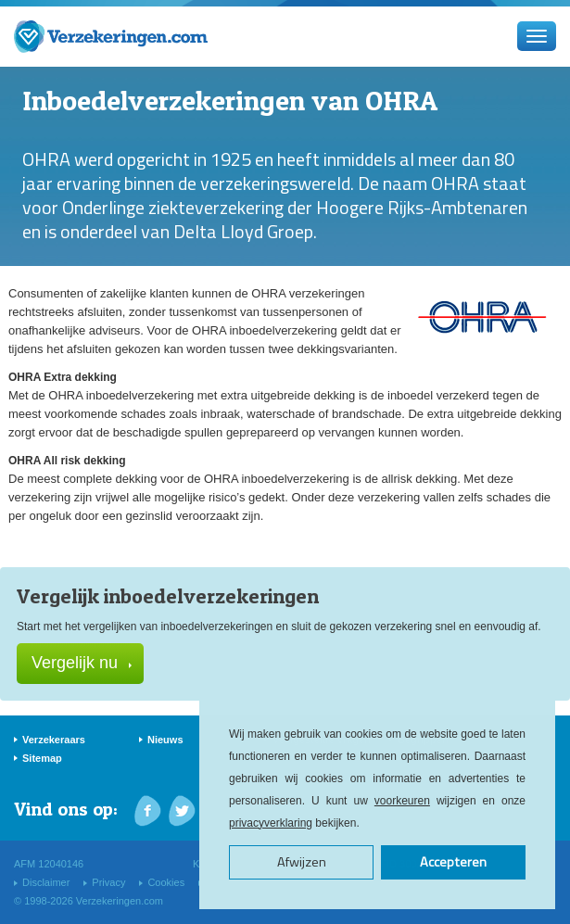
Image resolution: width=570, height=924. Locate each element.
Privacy (108, 882)
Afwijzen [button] (302, 862)
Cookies (166, 882)
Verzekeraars (54, 740)
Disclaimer (46, 882)
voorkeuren (402, 801)
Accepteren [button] (453, 862)
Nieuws (165, 740)
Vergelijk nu (82, 663)
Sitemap (42, 758)
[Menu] (537, 36)
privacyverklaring (271, 823)
